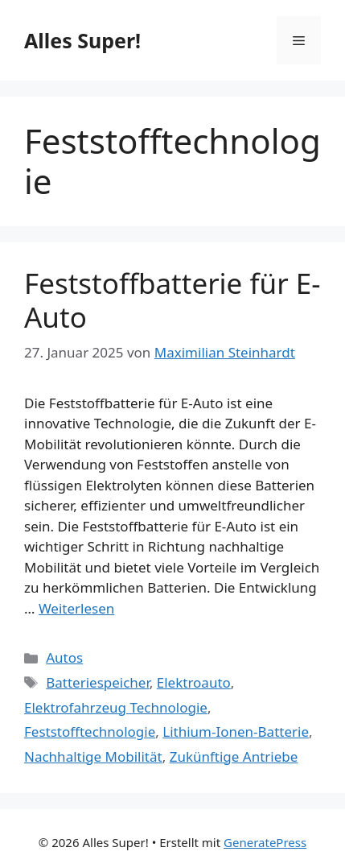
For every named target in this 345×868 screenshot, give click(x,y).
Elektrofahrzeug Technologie (116, 707)
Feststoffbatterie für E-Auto (172, 300)
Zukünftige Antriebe (234, 756)
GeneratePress (265, 842)
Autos (64, 657)
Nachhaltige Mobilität (93, 756)
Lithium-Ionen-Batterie (236, 732)
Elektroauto (194, 682)
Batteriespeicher (98, 682)
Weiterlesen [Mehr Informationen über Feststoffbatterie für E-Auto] (76, 608)
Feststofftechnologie (90, 732)
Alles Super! (82, 40)
